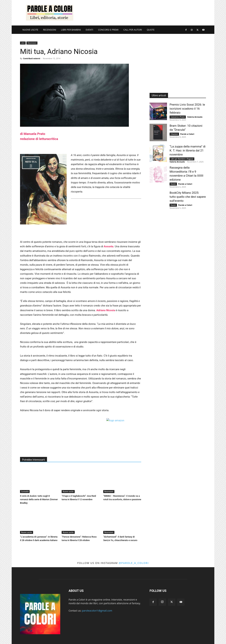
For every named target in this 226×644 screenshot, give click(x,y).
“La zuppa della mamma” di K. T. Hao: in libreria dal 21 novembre (188, 150)
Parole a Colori (187, 134)
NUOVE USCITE (30, 30)
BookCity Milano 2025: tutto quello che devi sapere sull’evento (188, 197)
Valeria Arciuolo (195, 117)
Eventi (173, 184)
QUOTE (151, 30)
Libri (23, 43)
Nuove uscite (68, 491)
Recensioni (32, 43)
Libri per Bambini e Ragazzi (182, 159)
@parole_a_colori (134, 563)
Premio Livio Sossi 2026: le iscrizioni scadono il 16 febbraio (187, 109)
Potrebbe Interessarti (34, 460)
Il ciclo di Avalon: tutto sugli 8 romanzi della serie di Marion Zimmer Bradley (39, 499)
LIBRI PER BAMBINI (71, 30)
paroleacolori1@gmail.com (97, 611)
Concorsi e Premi (178, 117)
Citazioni (174, 134)
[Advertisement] (143, 13)
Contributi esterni (32, 58)
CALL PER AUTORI (133, 30)
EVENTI (89, 30)
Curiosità (25, 491)
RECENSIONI (50, 30)
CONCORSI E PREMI (108, 30)
